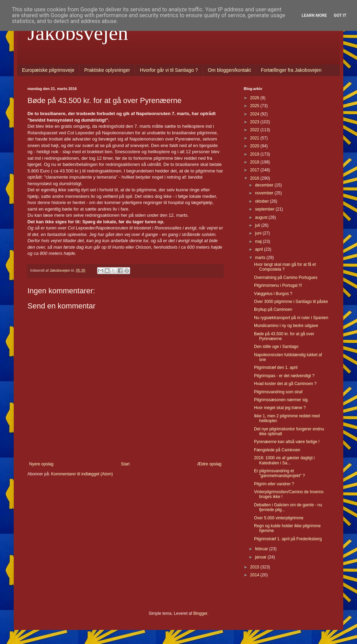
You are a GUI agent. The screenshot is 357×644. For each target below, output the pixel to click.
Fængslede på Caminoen (277, 450)
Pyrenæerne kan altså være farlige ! (287, 442)
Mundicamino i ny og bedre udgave (286, 326)
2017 (255, 170)
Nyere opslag (41, 464)
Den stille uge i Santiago (276, 347)
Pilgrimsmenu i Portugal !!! (278, 285)
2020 (255, 146)
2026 (255, 98)
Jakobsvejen (78, 33)
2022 (255, 130)
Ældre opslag (209, 464)
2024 (255, 114)
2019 (255, 154)
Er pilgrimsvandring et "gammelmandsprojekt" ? (279, 473)
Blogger (200, 613)
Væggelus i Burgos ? (273, 294)
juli (258, 225)
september (265, 209)
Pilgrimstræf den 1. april (276, 368)
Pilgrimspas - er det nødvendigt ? (284, 376)
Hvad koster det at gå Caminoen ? (285, 384)
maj (259, 241)
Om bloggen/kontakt (229, 70)
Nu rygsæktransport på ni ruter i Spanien (291, 318)
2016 (255, 178)
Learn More (314, 15)
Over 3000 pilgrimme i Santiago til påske (291, 302)
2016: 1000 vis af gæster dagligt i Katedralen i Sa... (284, 460)
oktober (262, 201)
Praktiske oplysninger (107, 70)
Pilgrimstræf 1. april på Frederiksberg (288, 539)
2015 (255, 567)
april (260, 249)
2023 (255, 122)
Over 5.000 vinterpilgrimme (279, 518)
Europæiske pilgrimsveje (48, 70)
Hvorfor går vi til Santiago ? (169, 70)
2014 (255, 575)
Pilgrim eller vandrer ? (274, 484)
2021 (255, 138)
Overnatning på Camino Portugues (286, 278)
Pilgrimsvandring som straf (278, 392)
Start (125, 464)
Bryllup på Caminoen (273, 309)
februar (262, 549)
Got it (340, 15)
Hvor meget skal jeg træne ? (280, 408)
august (262, 217)
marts (261, 258)
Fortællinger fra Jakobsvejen (291, 70)
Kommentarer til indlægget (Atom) (82, 474)
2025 (255, 106)
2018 (255, 162)
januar (261, 557)
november (265, 193)
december (265, 185)
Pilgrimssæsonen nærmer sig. (281, 400)
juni (259, 233)
